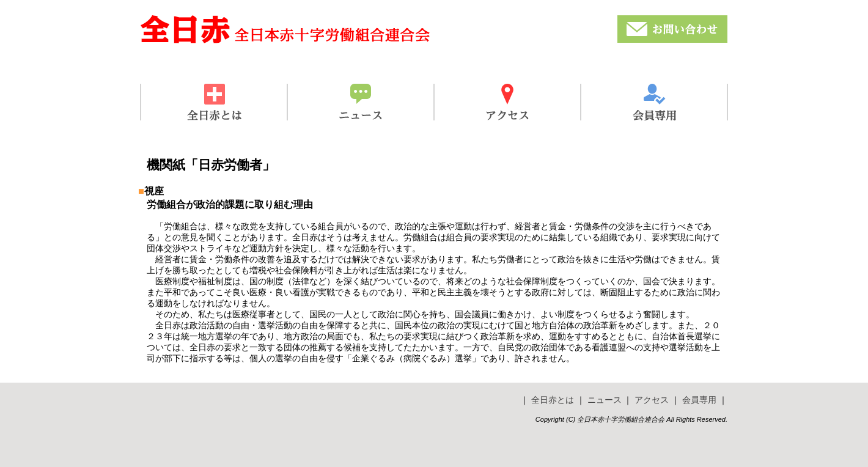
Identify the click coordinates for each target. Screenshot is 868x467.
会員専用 (699, 400)
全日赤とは (553, 400)
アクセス (652, 400)
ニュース (605, 400)
